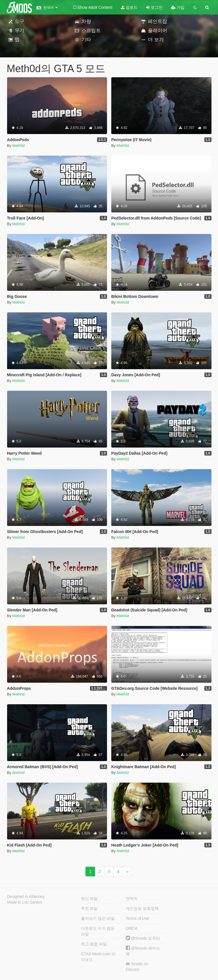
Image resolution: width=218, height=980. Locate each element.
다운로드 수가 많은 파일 (98, 931)
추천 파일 (89, 908)
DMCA (132, 928)
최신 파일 (89, 898)
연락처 (132, 898)
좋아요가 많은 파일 (98, 918)
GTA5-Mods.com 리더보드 (98, 957)
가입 (178, 7)
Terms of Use (137, 918)
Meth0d (18, 146)
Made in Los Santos (25, 902)
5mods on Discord (137, 967)
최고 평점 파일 (94, 944)
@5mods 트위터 (143, 938)
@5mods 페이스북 (143, 951)
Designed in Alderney (26, 897)
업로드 (129, 7)
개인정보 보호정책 (142, 908)
